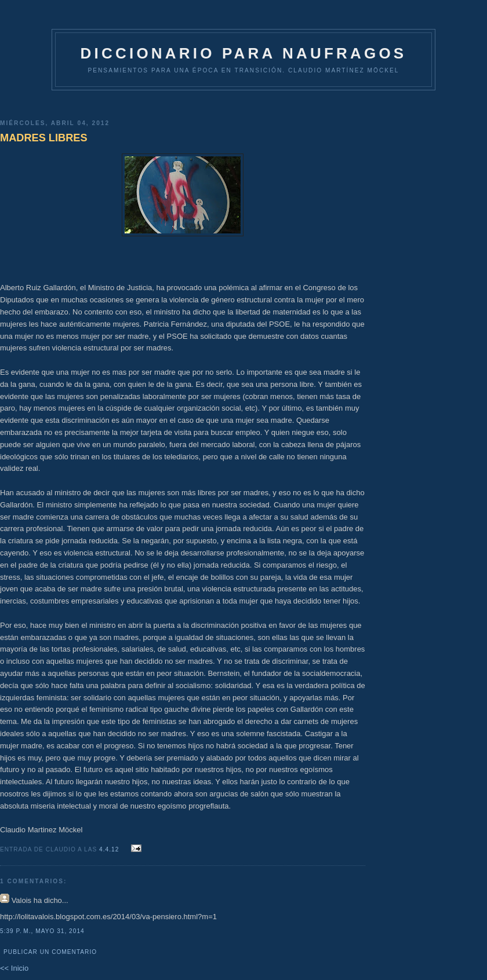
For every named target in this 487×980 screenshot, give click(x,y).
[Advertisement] (183, 100)
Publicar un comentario (50, 952)
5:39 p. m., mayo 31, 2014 (42, 931)
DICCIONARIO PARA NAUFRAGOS (244, 53)
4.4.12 (110, 849)
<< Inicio (14, 968)
